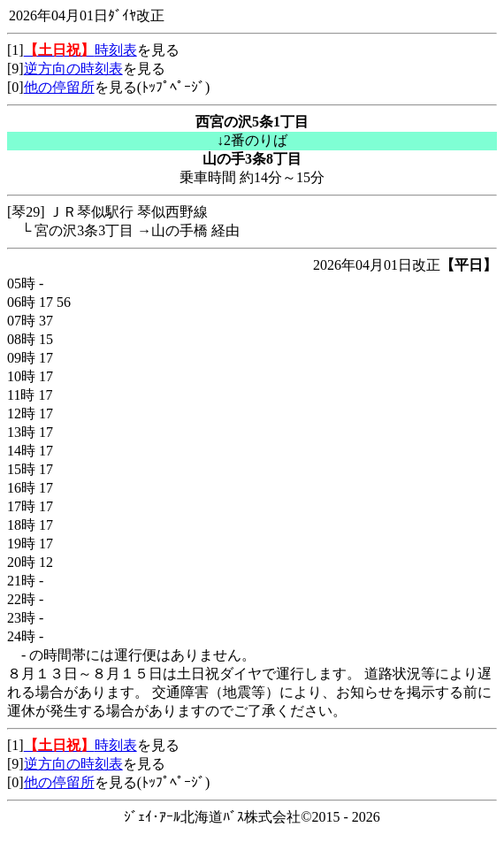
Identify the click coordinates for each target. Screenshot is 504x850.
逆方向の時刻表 (73, 69)
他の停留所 (59, 87)
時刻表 (80, 50)
